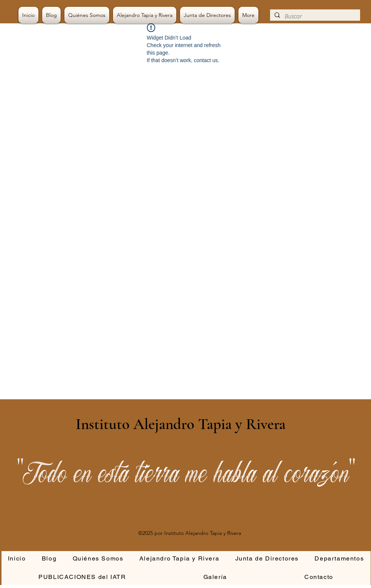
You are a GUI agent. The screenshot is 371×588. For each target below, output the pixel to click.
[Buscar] (314, 17)
